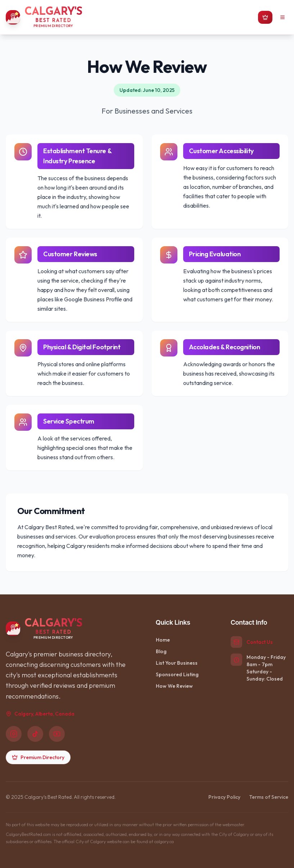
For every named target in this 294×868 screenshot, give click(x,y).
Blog (161, 651)
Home (163, 640)
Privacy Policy (224, 797)
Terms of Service (269, 797)
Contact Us (260, 642)
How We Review (174, 686)
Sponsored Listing (177, 674)
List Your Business (177, 663)
